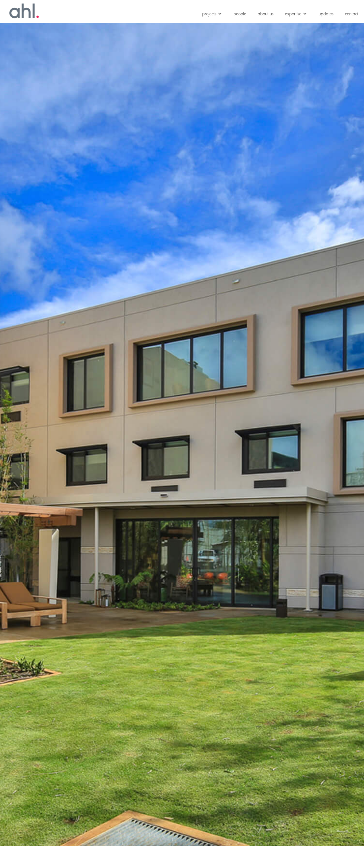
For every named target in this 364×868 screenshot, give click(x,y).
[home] (24, 11)
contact (352, 14)
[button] (212, 13)
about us (266, 14)
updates (326, 14)
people (240, 14)
